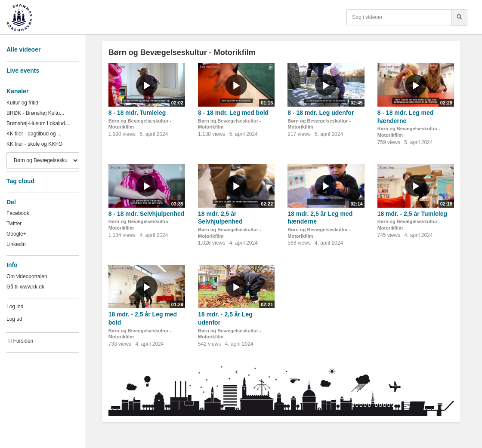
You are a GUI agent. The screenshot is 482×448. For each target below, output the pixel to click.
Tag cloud (20, 181)
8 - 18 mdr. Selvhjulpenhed (147, 214)
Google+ (16, 234)
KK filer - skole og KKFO (34, 144)
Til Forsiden (20, 341)
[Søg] (459, 17)
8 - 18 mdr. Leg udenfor (321, 113)
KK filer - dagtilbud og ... (34, 134)
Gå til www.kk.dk (25, 287)
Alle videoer (23, 49)
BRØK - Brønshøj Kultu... (35, 113)
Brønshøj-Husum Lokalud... (38, 123)
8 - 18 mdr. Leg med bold (233, 113)
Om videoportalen (27, 276)
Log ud (14, 319)
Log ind (15, 307)
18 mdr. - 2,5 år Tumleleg (412, 214)
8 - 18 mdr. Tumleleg (137, 113)
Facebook (18, 213)
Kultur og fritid (22, 103)
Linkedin (16, 244)
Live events (23, 71)
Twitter (14, 224)
